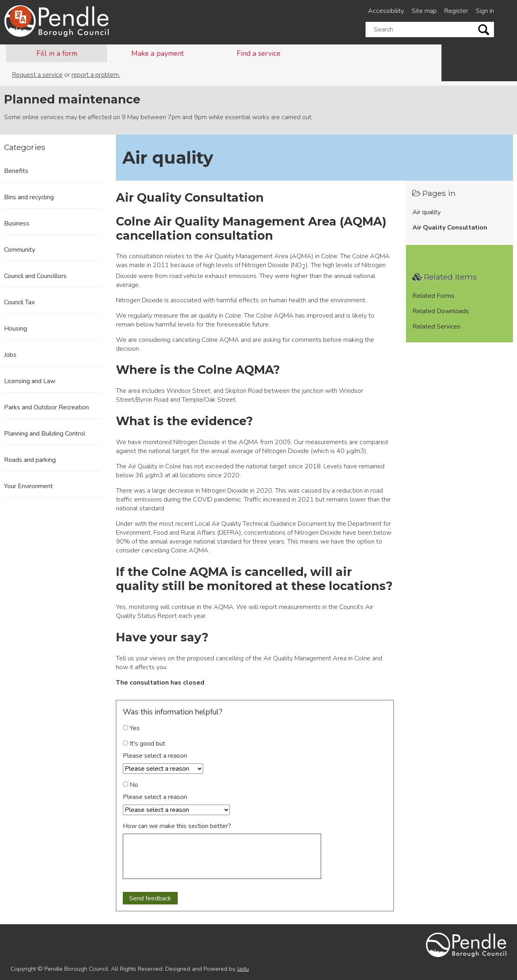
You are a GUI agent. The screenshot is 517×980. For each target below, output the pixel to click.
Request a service (37, 75)
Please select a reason (155, 756)
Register (456, 11)
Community (20, 250)
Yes (131, 728)
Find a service (258, 53)
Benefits (16, 171)
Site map (424, 11)
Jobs (10, 355)
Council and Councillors (35, 276)
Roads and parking (30, 460)
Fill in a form (57, 53)
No (130, 785)
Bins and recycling (29, 197)
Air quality (427, 212)
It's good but (144, 744)
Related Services (436, 327)
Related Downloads (441, 311)
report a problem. (96, 75)
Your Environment (28, 486)
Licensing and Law (30, 381)
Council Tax (19, 302)
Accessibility (386, 11)
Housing (16, 329)
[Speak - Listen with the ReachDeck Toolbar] (21, 17)
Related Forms (433, 296)
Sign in (485, 11)
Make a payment (158, 53)
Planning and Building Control (45, 434)
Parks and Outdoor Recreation (46, 407)
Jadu (243, 969)
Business (17, 223)
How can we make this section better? (177, 826)
